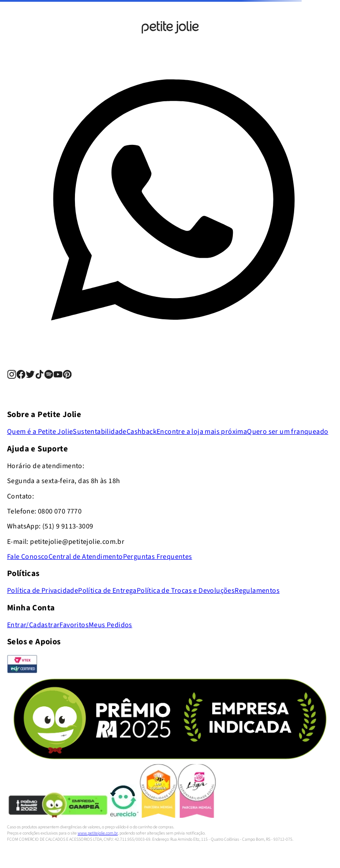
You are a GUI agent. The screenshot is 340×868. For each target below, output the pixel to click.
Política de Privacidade (43, 591)
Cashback (142, 432)
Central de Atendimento (86, 557)
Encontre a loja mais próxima (202, 432)
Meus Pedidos (110, 625)
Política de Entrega (107, 591)
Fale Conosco (28, 557)
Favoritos (74, 625)
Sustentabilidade (99, 432)
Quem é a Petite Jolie (40, 432)
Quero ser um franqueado (288, 432)
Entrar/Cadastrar (33, 625)
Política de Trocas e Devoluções (186, 591)
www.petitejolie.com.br (98, 833)
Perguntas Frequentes (158, 557)
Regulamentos (257, 591)
